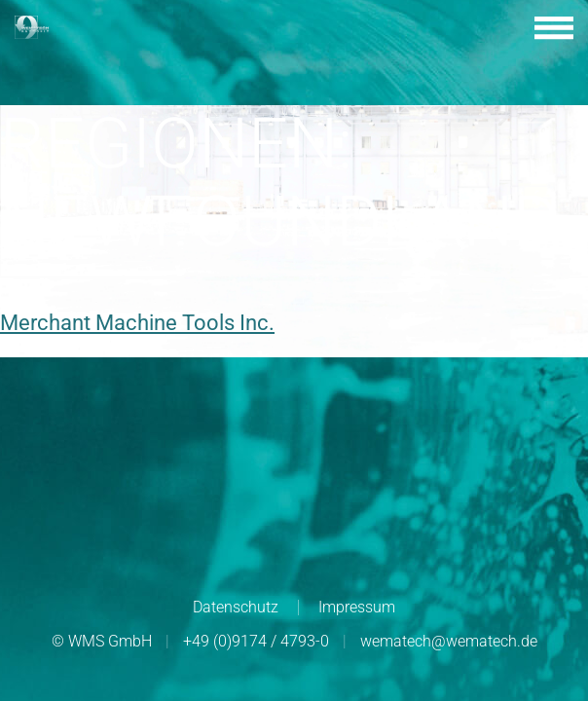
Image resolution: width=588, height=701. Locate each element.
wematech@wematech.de (449, 641)
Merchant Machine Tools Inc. (137, 323)
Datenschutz (236, 607)
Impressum (357, 607)
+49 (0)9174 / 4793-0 (256, 641)
